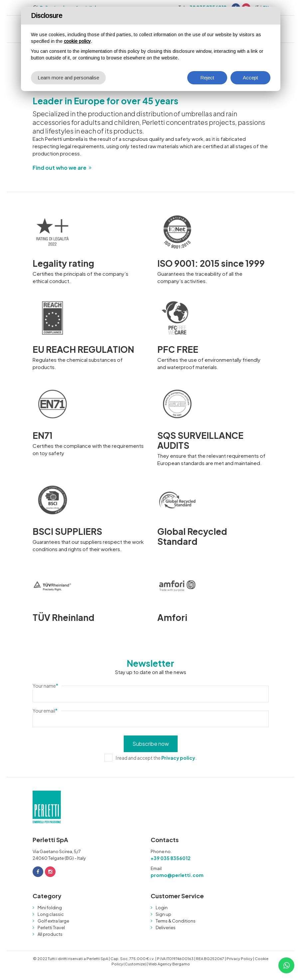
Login (162, 908)
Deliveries (166, 928)
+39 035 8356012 (171, 858)
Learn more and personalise (68, 78)
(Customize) (135, 964)
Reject (207, 78)
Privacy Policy (239, 959)
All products (50, 934)
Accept (250, 78)
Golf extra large (53, 921)
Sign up (163, 914)
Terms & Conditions (176, 921)
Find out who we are (60, 168)
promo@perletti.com (177, 875)
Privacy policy (178, 758)
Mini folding (50, 908)
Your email (45, 711)
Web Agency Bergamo (169, 964)
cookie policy (77, 41)
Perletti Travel (51, 928)
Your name (45, 686)
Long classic (51, 914)
